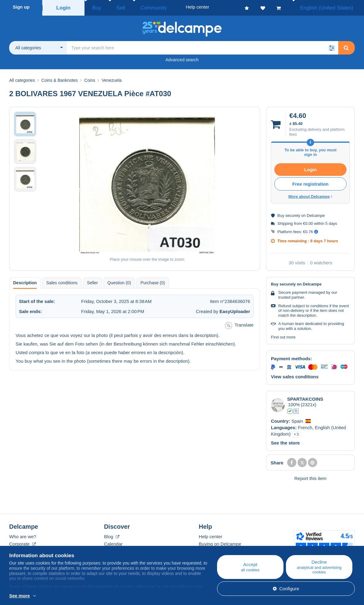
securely (293, 214)
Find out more (283, 335)
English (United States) (333, 7)
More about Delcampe (310, 195)
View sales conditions (295, 375)
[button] (332, 46)
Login (64, 7)
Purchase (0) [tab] (153, 281)
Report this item (310, 476)
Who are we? (23, 535)
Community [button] (139, 7)
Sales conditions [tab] (62, 281)
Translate (239, 324)
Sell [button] (113, 7)
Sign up (21, 7)
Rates (15, 549)
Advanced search (182, 58)
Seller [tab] (92, 281)
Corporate (23, 542)
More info (44, 596)
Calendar (113, 542)
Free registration (310, 182)
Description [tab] (25, 281)
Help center (210, 535)
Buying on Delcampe (220, 542)
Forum (111, 549)
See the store (285, 441)
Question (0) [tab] (119, 281)
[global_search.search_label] (203, 46)
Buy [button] (95, 7)
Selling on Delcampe (220, 549)
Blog (112, 535)
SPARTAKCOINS (305, 397)
